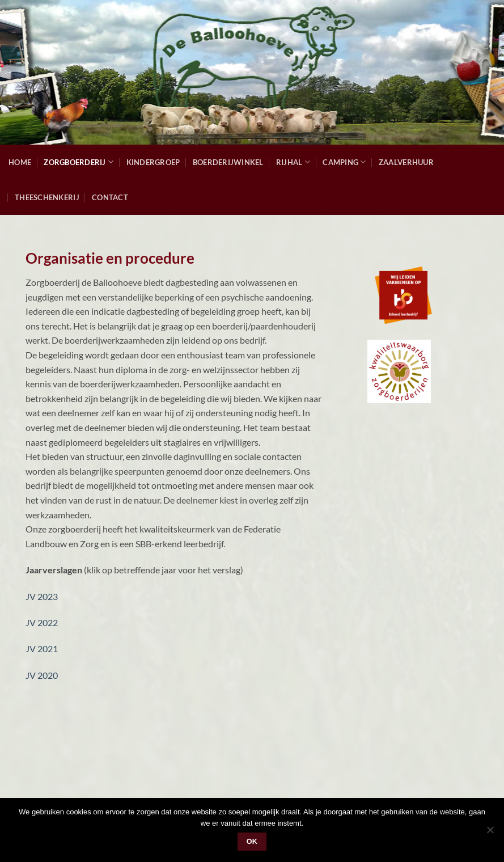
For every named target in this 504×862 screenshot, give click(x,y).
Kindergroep (153, 162)
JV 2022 (42, 622)
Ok (252, 842)
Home (20, 162)
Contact (110, 197)
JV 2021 (42, 648)
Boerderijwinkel (228, 162)
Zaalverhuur (406, 162)
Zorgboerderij (79, 162)
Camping (344, 162)
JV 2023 (42, 596)
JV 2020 (42, 675)
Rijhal (293, 162)
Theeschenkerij (47, 197)
